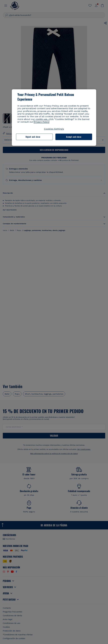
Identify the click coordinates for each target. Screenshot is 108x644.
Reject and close (33, 137)
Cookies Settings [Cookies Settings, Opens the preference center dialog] (54, 129)
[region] (54, 118)
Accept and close (74, 137)
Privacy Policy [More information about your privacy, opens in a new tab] (41, 122)
